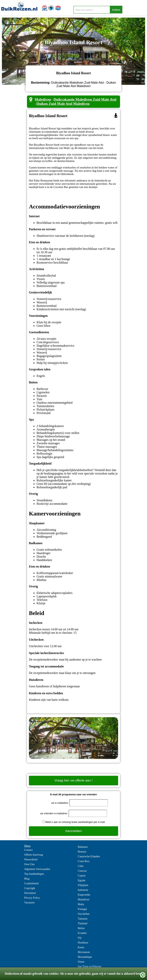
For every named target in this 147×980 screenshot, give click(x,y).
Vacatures (29, 903)
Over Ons (29, 864)
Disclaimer (30, 893)
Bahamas (83, 847)
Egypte (82, 880)
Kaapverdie (84, 895)
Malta (81, 904)
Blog (27, 879)
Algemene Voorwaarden (37, 869)
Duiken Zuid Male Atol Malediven (63, 104)
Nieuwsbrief (31, 860)
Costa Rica (84, 861)
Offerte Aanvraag (34, 855)
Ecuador (82, 933)
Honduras (83, 943)
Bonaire (82, 852)
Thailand (82, 923)
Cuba (81, 866)
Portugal (82, 909)
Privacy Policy (32, 898)
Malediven (43, 99)
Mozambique (85, 957)
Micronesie (84, 952)
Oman (81, 962)
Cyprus (82, 876)
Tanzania (82, 919)
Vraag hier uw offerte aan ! (73, 780)
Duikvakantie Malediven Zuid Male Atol (85, 99)
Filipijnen (83, 885)
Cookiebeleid (31, 883)
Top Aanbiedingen (34, 874)
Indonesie (83, 890)
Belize (81, 928)
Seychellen (84, 914)
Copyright (30, 888)
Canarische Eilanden (89, 856)
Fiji (80, 938)
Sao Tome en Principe (89, 967)
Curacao (82, 871)
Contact (29, 850)
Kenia (81, 947)
